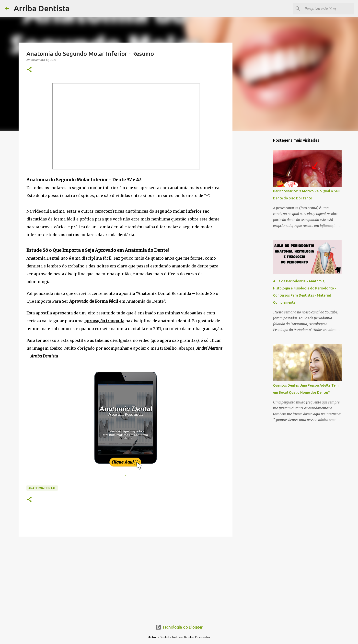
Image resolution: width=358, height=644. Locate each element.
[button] (29, 70)
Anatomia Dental (42, 488)
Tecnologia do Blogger (179, 627)
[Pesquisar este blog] (328, 9)
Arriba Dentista (42, 8)
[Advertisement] (126, 578)
